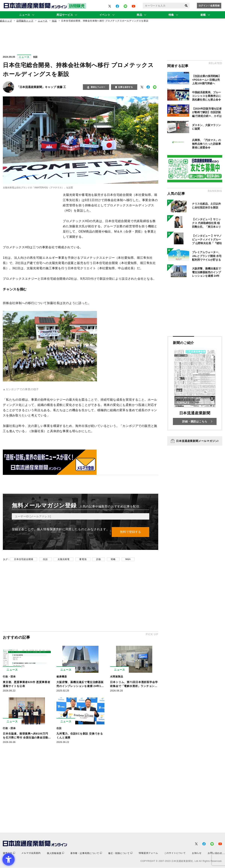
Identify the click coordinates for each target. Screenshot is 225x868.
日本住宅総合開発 (24, 559)
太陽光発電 (64, 559)
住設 (54, 21)
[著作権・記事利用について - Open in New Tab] (86, 853)
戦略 (113, 559)
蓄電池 (83, 559)
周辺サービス (65, 15)
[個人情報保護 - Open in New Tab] (55, 853)
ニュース (25, 15)
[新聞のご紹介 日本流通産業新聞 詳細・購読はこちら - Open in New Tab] (195, 383)
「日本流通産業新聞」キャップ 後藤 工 (41, 87)
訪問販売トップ (25, 21)
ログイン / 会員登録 (209, 6)
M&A (128, 559)
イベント (105, 15)
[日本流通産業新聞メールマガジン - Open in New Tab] (195, 441)
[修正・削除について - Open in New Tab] (120, 853)
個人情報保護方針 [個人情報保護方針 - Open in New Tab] (49, 529)
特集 (171, 15)
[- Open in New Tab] (110, 6)
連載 (203, 15)
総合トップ (6, 21)
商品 (139, 15)
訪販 (99, 559)
